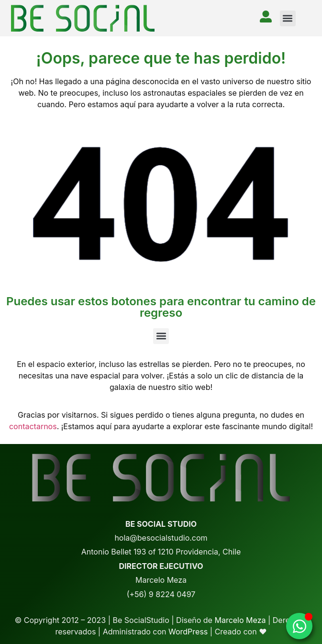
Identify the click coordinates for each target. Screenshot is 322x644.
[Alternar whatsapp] (299, 626)
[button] (288, 18)
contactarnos (33, 426)
